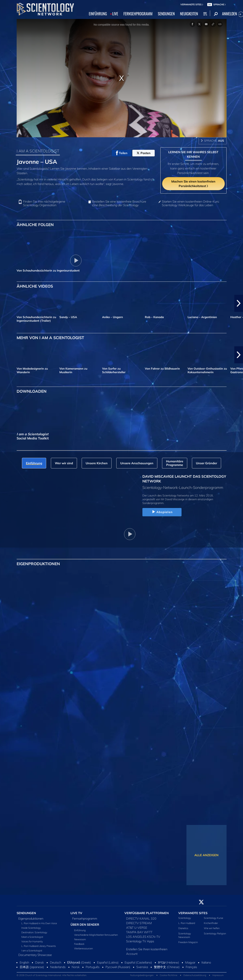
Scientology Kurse (213, 918)
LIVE (115, 14)
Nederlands (58, 967)
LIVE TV (76, 913)
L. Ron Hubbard (187, 923)
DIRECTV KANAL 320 (141, 918)
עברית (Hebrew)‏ (169, 962)
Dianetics (183, 928)
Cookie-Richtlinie (168, 975)
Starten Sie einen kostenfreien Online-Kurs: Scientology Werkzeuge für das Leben (191, 203)
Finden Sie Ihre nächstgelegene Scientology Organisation (44, 203)
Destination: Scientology (34, 932)
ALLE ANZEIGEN (206, 855)
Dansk (40, 962)
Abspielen (162, 512)
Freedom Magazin (188, 942)
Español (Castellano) (138, 962)
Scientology (185, 918)
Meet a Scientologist (32, 937)
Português (93, 967)
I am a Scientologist (32, 950)
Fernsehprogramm (85, 918)
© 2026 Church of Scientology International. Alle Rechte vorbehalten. (52, 975)
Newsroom (80, 939)
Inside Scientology (31, 928)
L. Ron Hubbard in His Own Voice (39, 923)
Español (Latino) (108, 962)
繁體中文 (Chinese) (167, 967)
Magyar (190, 962)
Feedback (79, 944)
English (24, 962)
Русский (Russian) (118, 967)
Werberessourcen (83, 948)
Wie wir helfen (212, 928)
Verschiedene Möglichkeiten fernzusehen (96, 935)
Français (191, 967)
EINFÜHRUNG (98, 14)
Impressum (218, 975)
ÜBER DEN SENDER (85, 925)
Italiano (206, 962)
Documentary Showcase (35, 955)
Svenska (142, 967)
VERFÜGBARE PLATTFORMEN (147, 913)
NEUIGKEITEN (189, 14)
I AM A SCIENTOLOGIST (38, 151)
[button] (239, 303)
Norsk (76, 967)
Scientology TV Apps (140, 941)
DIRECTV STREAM (139, 923)
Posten (144, 153)
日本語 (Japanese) (32, 967)
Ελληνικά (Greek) (79, 962)
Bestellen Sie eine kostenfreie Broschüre (119, 203)
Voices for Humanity (32, 941)
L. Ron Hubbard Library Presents (39, 946)
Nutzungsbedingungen (142, 975)
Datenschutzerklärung (195, 975)
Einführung (80, 930)
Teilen (122, 153)
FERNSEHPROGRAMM (138, 14)
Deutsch (56, 962)
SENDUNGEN (166, 14)
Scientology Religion (215, 933)
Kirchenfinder (211, 923)
